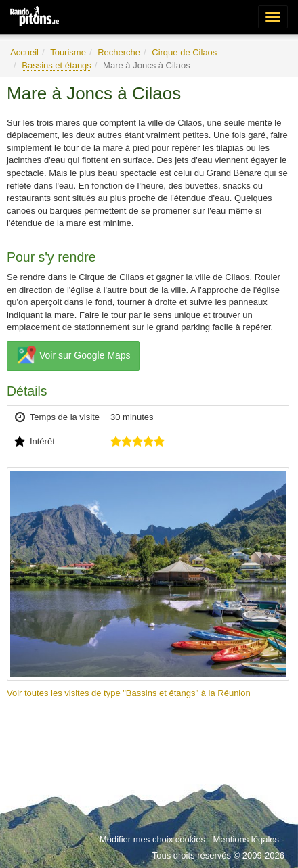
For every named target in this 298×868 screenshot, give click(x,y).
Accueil (24, 52)
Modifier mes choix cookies (152, 839)
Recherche (119, 52)
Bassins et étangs (57, 65)
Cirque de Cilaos (184, 52)
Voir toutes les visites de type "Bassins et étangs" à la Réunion (129, 693)
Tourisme (68, 52)
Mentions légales (246, 839)
